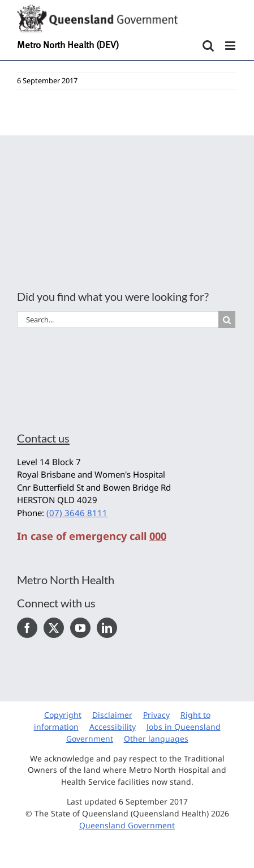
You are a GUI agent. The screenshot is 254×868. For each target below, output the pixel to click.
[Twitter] (54, 628)
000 (158, 536)
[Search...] (118, 320)
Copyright (63, 715)
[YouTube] (80, 628)
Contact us (43, 438)
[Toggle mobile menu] (231, 46)
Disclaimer (112, 715)
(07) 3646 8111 (77, 513)
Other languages (156, 739)
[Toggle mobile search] (208, 46)
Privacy (156, 715)
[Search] (227, 320)
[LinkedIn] (107, 628)
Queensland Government (127, 825)
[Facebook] (27, 628)
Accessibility (113, 727)
